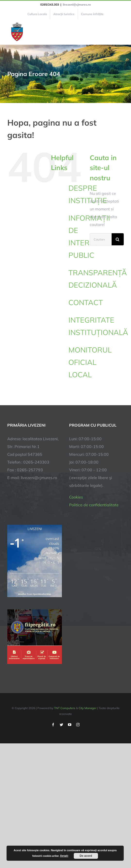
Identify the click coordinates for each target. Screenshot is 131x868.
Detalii (64, 856)
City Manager (87, 708)
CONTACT (86, 302)
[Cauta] (118, 239)
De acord (86, 856)
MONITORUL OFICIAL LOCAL (90, 362)
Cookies (76, 497)
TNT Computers (65, 708)
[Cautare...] (101, 239)
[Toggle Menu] (121, 32)
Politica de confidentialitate (94, 505)
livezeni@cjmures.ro (77, 4)
